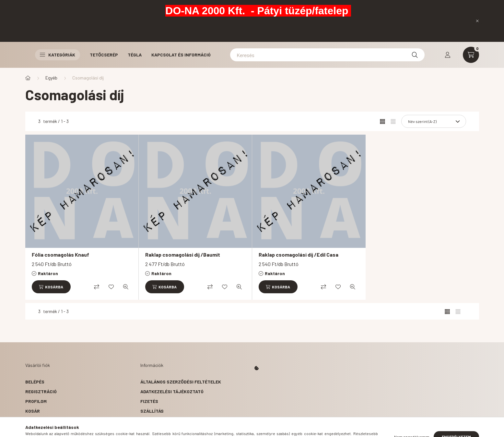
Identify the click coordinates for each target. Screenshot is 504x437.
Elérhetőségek (158, 421)
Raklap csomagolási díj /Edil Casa (299, 255)
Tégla (135, 55)
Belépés (35, 382)
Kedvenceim (39, 421)
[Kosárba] (51, 287)
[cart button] (471, 55)
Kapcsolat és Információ (181, 55)
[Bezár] (477, 21)
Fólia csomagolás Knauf (60, 255)
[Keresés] (327, 55)
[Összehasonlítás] (97, 287)
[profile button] (448, 55)
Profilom (36, 401)
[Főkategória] (28, 78)
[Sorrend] (434, 121)
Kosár (33, 411)
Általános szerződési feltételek (181, 382)
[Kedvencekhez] (111, 287)
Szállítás (152, 411)
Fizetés (149, 401)
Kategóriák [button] (58, 55)
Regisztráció (41, 391)
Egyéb (51, 78)
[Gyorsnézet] (126, 287)
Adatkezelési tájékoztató (172, 391)
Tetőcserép (104, 55)
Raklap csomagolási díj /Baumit (183, 255)
